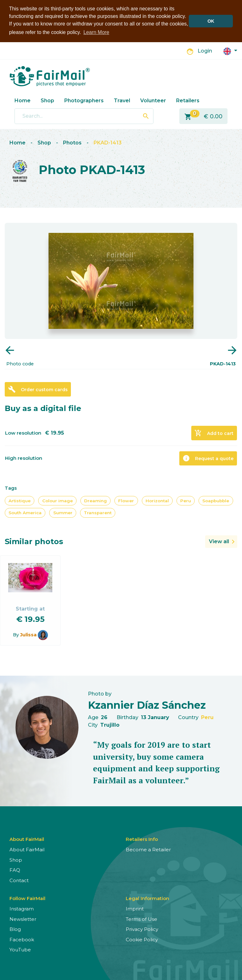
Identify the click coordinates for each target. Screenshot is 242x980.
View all (219, 541)
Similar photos (34, 541)
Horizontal (157, 501)
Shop (47, 101)
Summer (63, 513)
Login (205, 51)
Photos (72, 143)
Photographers (84, 101)
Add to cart (214, 433)
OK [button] (211, 21)
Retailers (188, 101)
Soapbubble (216, 501)
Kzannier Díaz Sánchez (147, 705)
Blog (15, 929)
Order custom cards (38, 389)
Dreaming (95, 501)
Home (23, 101)
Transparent (98, 513)
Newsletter (23, 919)
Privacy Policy (142, 929)
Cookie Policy (142, 940)
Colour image (58, 501)
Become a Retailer (148, 850)
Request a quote (208, 458)
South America (25, 513)
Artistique (20, 501)
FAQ (15, 870)
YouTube (20, 950)
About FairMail (27, 850)
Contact (19, 880)
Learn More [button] (96, 32)
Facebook (22, 940)
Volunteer (153, 101)
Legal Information (147, 898)
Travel (122, 101)
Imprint (135, 909)
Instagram (22, 909)
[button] (230, 51)
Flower (126, 501)
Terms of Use (141, 919)
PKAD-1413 (108, 143)
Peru (186, 501)
